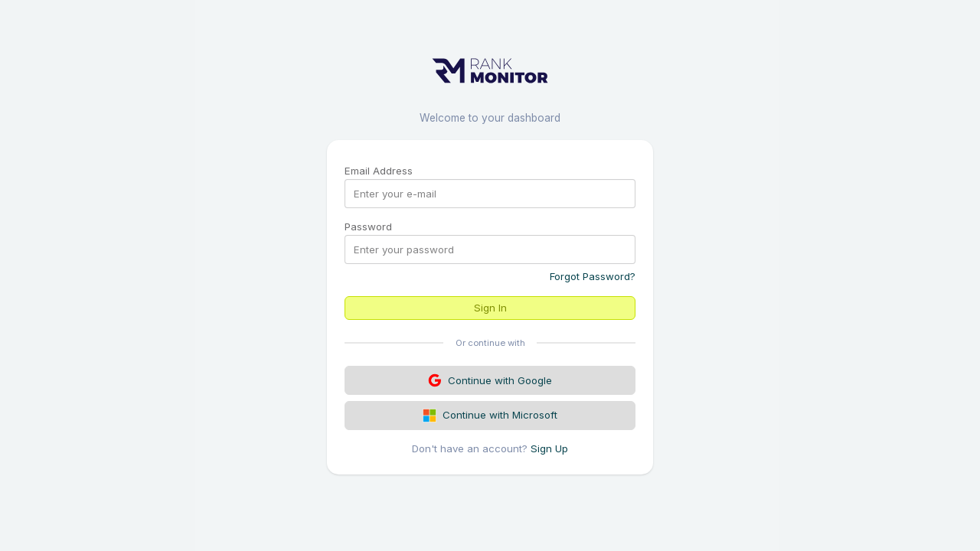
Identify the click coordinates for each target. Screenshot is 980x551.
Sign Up (549, 448)
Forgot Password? (593, 276)
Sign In (490, 308)
